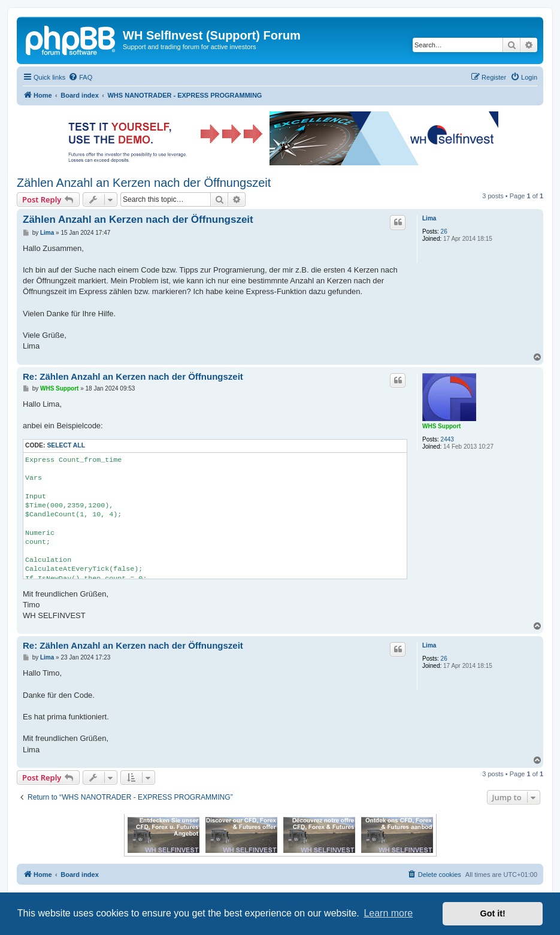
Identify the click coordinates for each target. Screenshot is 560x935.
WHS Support (441, 426)
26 (444, 232)
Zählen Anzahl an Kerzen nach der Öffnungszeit (144, 183)
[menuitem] (80, 77)
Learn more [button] (388, 913)
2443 (447, 439)
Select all (66, 445)
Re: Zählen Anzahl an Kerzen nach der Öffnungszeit (133, 376)
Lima (429, 218)
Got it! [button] (493, 913)
